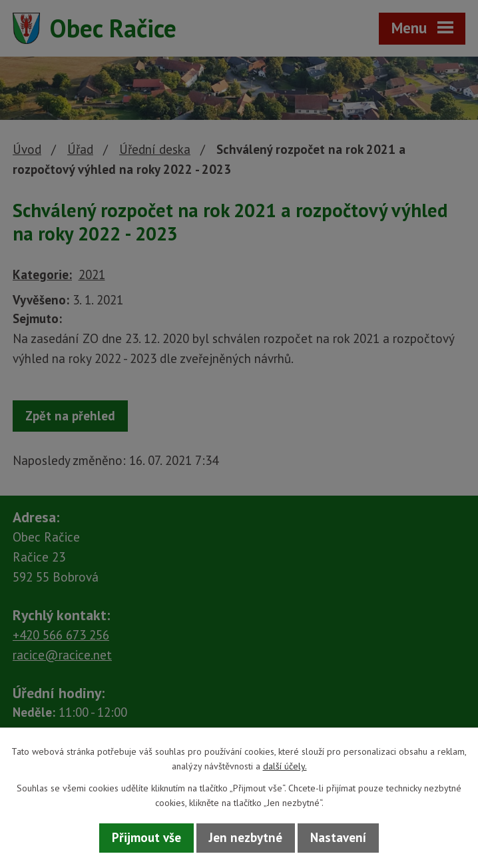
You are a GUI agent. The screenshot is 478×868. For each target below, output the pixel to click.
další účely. (285, 766)
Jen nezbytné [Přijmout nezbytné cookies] (246, 837)
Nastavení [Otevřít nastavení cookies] (338, 837)
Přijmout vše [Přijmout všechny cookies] (146, 837)
